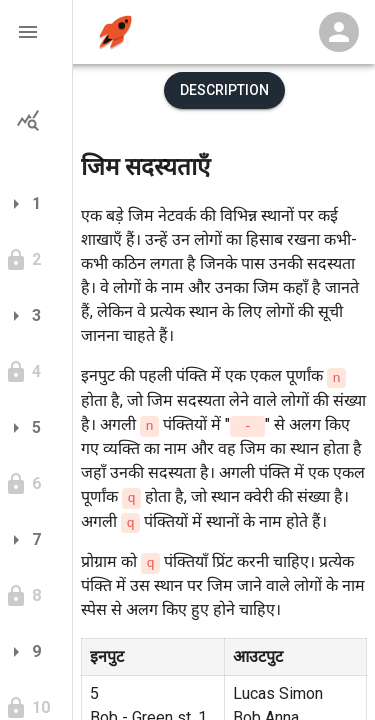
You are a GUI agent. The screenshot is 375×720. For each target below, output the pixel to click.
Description (224, 90)
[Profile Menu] (339, 32)
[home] (115, 32)
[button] (36, 32)
